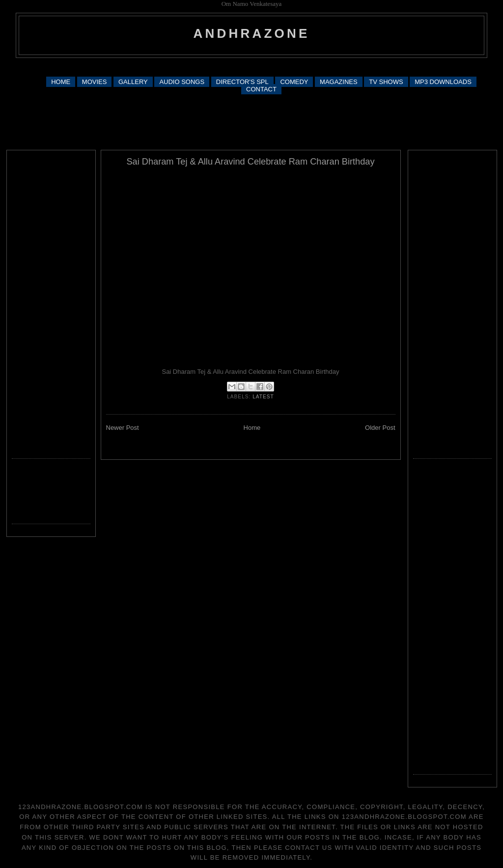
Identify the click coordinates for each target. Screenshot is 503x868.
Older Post (380, 428)
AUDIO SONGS (182, 82)
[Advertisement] (251, 67)
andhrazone (252, 33)
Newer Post (123, 428)
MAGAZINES (339, 82)
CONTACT (261, 89)
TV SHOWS (386, 82)
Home (252, 428)
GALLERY (133, 82)
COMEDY (294, 82)
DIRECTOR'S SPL (242, 82)
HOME (61, 82)
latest (263, 397)
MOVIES (95, 82)
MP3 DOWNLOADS (443, 82)
